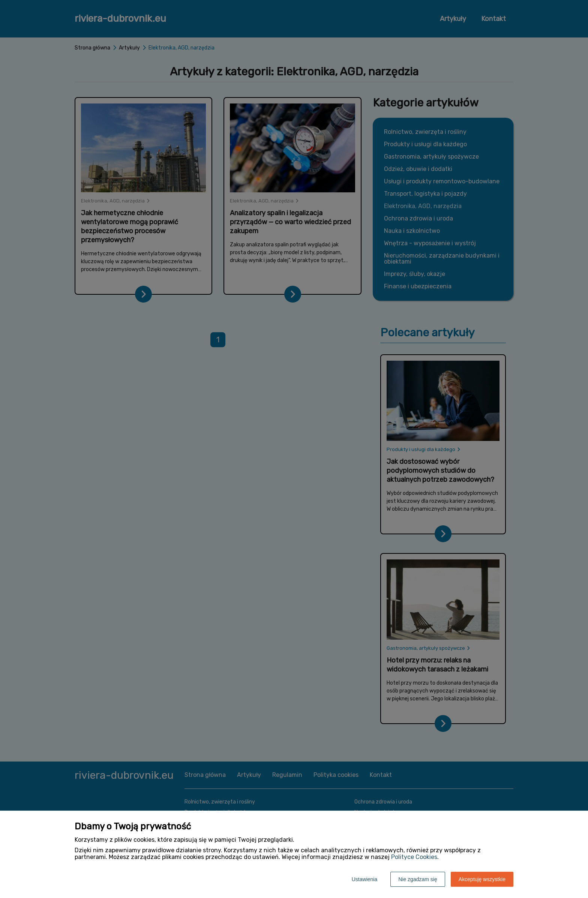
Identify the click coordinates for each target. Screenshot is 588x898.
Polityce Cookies (414, 857)
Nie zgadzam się (418, 879)
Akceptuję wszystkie (482, 879)
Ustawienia (364, 879)
